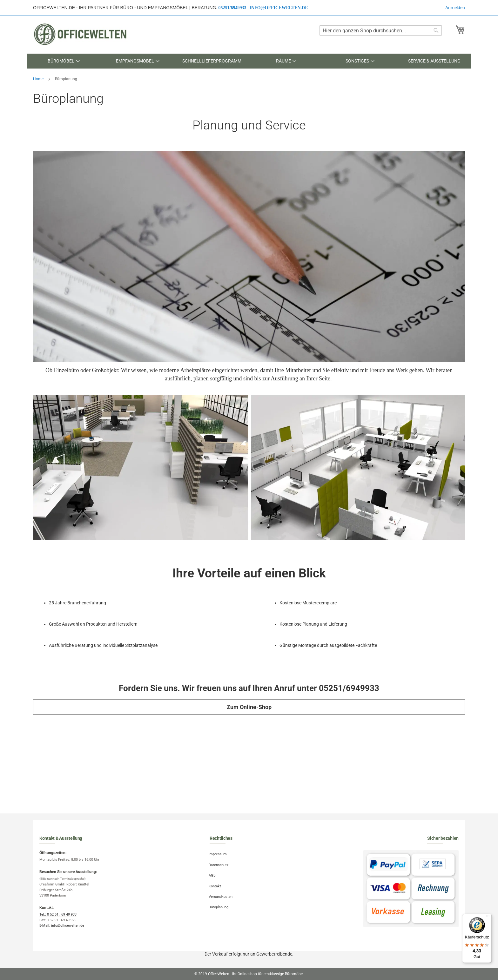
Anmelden (455, 8)
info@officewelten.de (279, 8)
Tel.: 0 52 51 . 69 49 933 (58, 914)
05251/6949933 (232, 8)
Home (39, 79)
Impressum (219, 854)
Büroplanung (219, 902)
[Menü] (488, 918)
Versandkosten (222, 893)
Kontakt (216, 883)
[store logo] (81, 34)
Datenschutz (219, 864)
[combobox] (381, 30)
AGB (213, 873)
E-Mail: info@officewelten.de (62, 926)
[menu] (249, 61)
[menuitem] (64, 61)
